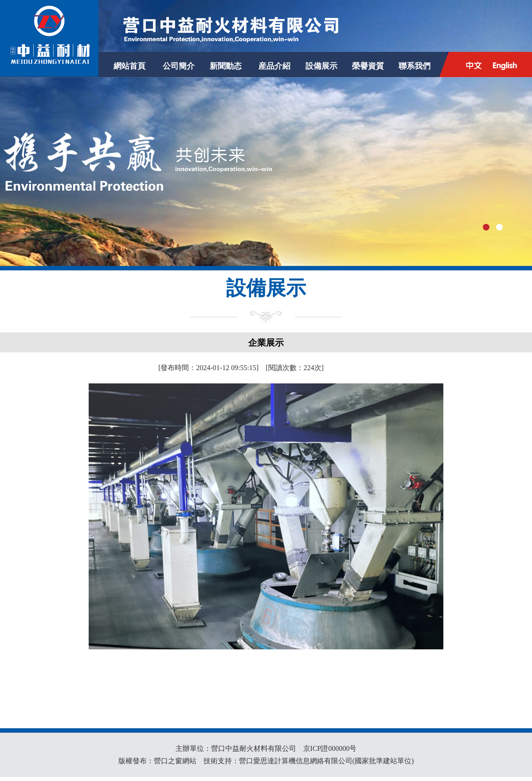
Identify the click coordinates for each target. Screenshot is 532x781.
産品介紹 (274, 66)
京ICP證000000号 (330, 748)
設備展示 (321, 66)
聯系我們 (415, 66)
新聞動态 (226, 66)
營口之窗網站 (175, 761)
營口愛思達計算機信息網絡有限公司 (296, 761)
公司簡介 (179, 66)
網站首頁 (129, 66)
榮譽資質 (368, 66)
